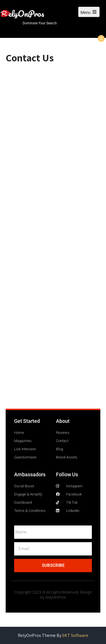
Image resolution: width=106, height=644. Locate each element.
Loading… (53, 238)
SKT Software (75, 635)
